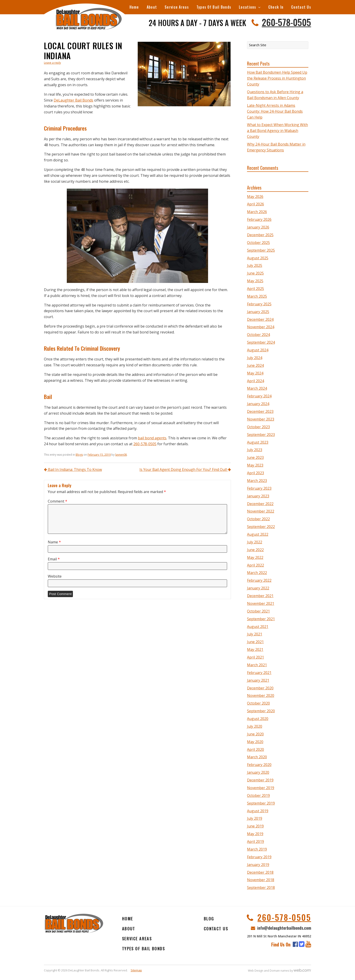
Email (54, 559)
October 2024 (258, 335)
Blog (209, 919)
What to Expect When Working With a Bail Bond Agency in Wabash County (277, 131)
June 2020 (255, 734)
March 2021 (257, 665)
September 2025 (261, 250)
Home (134, 7)
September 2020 (261, 711)
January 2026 (258, 227)
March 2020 (257, 757)
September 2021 (261, 619)
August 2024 (258, 350)
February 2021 (259, 673)
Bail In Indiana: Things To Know (73, 469)
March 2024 (257, 388)
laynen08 (121, 455)
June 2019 (255, 826)
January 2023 (258, 496)
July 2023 (255, 450)
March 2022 (257, 573)
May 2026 (255, 197)
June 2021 (255, 642)
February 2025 (259, 304)
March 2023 (257, 481)
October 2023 (258, 427)
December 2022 (260, 504)
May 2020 (255, 742)
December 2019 (260, 780)
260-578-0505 (286, 22)
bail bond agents (152, 438)
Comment (58, 501)
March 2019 (257, 849)
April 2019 (255, 841)
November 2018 (261, 880)
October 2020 (258, 703)
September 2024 (261, 342)
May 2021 (255, 649)
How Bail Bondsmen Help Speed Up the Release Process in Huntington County (277, 78)
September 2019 (261, 803)
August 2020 (258, 719)
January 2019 (258, 865)
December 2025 (260, 235)
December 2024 (260, 319)
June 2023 (255, 457)
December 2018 (260, 872)
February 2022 (259, 580)
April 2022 (255, 565)
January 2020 (258, 772)
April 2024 (255, 381)
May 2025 (255, 281)
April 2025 (255, 289)
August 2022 (258, 534)
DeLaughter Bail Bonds (73, 100)
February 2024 (259, 396)
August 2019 (258, 811)
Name (54, 542)
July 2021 (255, 634)
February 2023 (259, 488)
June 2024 (255, 365)
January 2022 (258, 588)
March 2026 (257, 212)
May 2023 (255, 465)
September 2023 (261, 435)
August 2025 (258, 258)
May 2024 (255, 373)
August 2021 (258, 627)
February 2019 (259, 857)
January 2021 (258, 680)
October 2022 (258, 519)
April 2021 (255, 657)
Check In (276, 7)
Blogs (79, 455)
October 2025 (258, 243)
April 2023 (255, 473)
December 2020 (260, 688)
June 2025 (255, 273)
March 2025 (257, 296)
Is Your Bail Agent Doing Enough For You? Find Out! (185, 469)
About (152, 7)
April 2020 (255, 749)
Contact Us (301, 7)
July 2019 (255, 818)
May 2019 (255, 834)
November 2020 (261, 695)
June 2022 (255, 550)
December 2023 (260, 411)
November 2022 (261, 511)
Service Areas (177, 7)
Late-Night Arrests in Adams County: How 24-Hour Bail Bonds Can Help (275, 111)
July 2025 (255, 265)
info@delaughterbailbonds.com (284, 928)
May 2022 (255, 557)
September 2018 (261, 888)
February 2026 (259, 219)
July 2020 (255, 726)
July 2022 (255, 542)
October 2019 (258, 795)
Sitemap (136, 970)
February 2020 (259, 765)
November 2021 (261, 603)
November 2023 (261, 419)
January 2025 (258, 312)
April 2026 (255, 204)
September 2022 (261, 527)
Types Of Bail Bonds (214, 7)
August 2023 (258, 442)
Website (55, 576)
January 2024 (258, 404)
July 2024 (255, 358)
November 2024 (261, 327)
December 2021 (260, 596)
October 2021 (258, 611)
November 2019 (261, 788)
